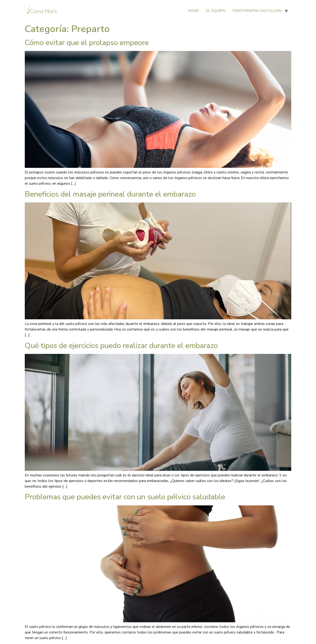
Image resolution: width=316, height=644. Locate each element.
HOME (193, 11)
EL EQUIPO (216, 11)
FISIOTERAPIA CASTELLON (257, 11)
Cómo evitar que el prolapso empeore (87, 43)
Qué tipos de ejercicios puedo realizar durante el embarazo (121, 346)
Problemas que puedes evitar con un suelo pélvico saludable (125, 497)
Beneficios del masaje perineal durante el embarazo (110, 194)
